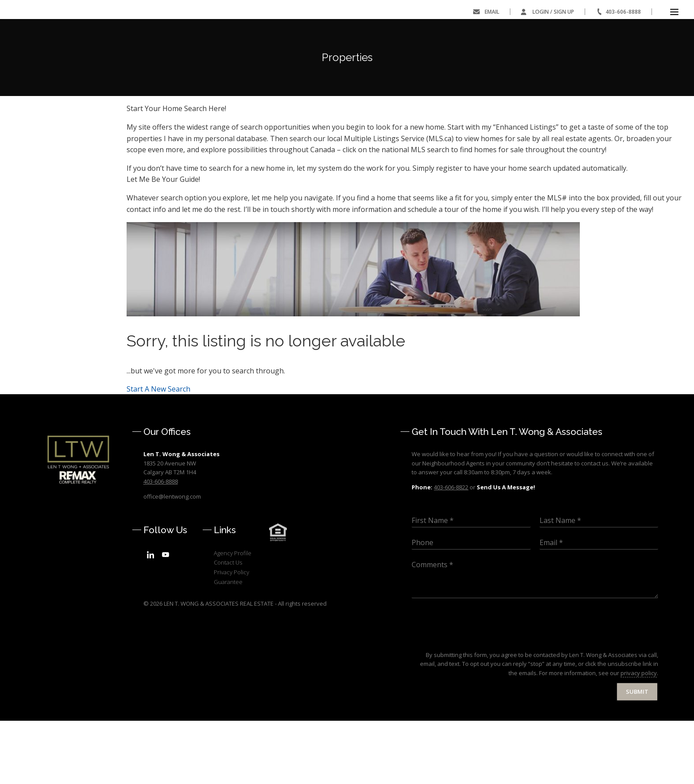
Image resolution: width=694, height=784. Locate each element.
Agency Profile (233, 617)
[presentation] (479, 703)
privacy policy (639, 737)
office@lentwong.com (172, 560)
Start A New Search (158, 453)
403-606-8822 (451, 551)
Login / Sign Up (553, 12)
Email (492, 12)
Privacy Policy (231, 636)
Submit (637, 755)
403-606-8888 (623, 12)
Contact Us (228, 626)
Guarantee (228, 645)
